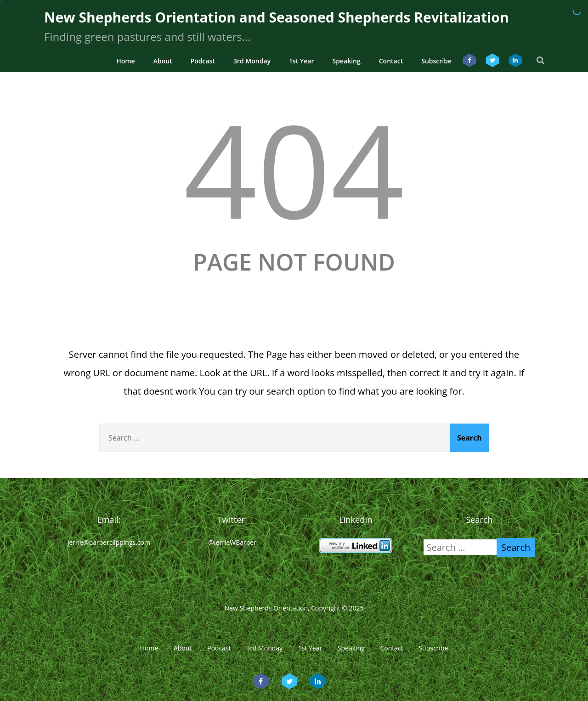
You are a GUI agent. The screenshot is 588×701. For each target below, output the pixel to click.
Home (126, 61)
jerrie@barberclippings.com (109, 542)
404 (294, 169)
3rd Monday (252, 61)
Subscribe (436, 61)
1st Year (302, 61)
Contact (391, 61)
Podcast (203, 61)
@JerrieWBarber (232, 542)
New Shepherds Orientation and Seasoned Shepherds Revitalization (277, 17)
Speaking (347, 61)
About (163, 61)
